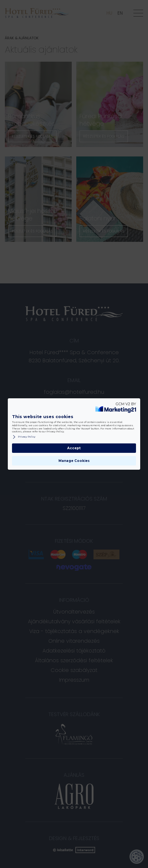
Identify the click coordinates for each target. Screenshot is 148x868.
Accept (74, 448)
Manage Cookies (74, 461)
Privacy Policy (24, 437)
